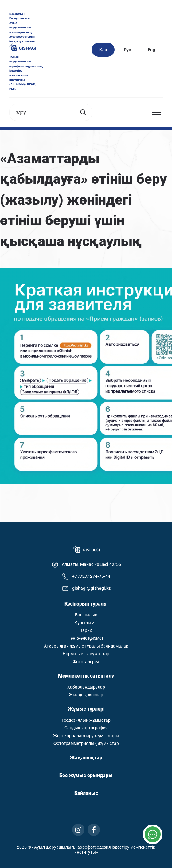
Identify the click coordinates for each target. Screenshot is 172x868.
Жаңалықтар (86, 758)
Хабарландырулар (86, 687)
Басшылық (86, 615)
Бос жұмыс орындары (86, 776)
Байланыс (86, 793)
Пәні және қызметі (86, 638)
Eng (151, 50)
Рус (127, 50)
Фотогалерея (86, 662)
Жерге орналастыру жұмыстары (86, 736)
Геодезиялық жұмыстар (86, 720)
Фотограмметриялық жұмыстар (86, 744)
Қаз (103, 50)
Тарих (86, 631)
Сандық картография (86, 728)
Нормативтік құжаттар (86, 654)
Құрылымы (86, 623)
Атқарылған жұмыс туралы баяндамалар (86, 646)
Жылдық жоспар (86, 695)
